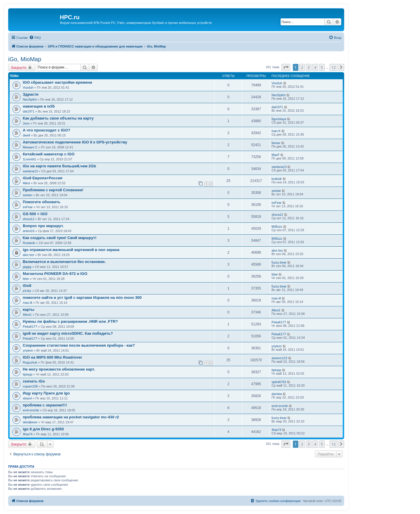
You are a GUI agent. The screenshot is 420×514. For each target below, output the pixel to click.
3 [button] (309, 67)
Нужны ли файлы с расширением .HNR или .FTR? (70, 321)
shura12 (29, 219)
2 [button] (302, 67)
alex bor (28, 255)
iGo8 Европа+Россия (43, 178)
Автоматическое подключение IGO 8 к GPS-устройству (75, 142)
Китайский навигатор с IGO (49, 154)
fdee (26, 279)
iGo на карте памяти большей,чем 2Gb (59, 166)
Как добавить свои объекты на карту (58, 118)
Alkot (26, 183)
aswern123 (279, 358)
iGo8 (27, 286)
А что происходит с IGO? (47, 130)
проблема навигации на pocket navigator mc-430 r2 (71, 417)
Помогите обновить (42, 202)
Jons (26, 123)
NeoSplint (30, 99)
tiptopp (28, 374)
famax (276, 143)
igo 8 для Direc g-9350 (43, 429)
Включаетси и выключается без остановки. (64, 262)
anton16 (29, 231)
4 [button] (315, 67)
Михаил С (30, 147)
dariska (277, 394)
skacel (27, 398)
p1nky (27, 291)
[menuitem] (35, 38)
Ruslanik (29, 243)
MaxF (276, 155)
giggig (27, 267)
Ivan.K (276, 131)
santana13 (30, 171)
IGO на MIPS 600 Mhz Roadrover (52, 357)
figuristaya (279, 119)
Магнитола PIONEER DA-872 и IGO (55, 274)
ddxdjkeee (30, 422)
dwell (26, 135)
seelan (27, 195)
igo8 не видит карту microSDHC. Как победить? (68, 333)
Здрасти (31, 94)
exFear (28, 207)
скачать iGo (34, 381)
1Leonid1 (29, 159)
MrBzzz (277, 227)
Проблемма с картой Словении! (53, 190)
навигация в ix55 (39, 106)
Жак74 (28, 434)
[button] (286, 67)
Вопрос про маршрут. (43, 226)
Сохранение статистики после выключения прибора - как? (79, 345)
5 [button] (322, 67)
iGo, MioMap (25, 59)
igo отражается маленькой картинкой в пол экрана (71, 250)
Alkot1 (27, 315)
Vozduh (28, 87)
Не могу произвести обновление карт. (59, 369)
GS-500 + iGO (35, 214)
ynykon (28, 350)
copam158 (30, 386)
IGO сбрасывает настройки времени (57, 82)
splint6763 (279, 382)
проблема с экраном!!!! (45, 405)
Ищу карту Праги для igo (46, 393)
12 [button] (334, 67)
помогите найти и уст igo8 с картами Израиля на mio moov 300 (82, 298)
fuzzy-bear (279, 262)
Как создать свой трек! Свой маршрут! (60, 238)
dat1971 (29, 111)
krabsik (277, 179)
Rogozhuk (30, 362)
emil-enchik (31, 410)
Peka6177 (30, 327)
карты (29, 309)
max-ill (27, 303)
